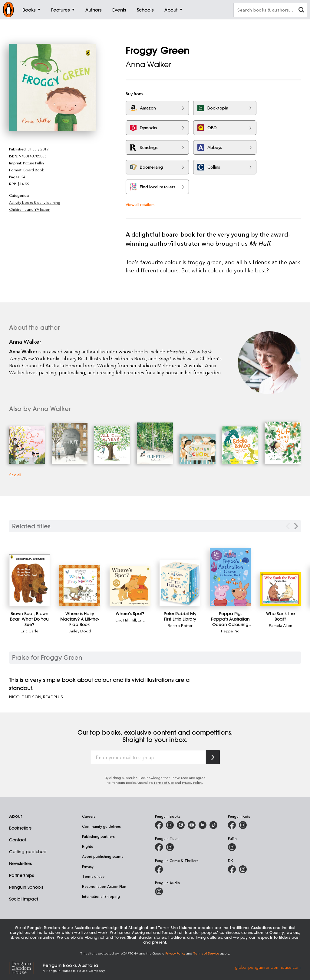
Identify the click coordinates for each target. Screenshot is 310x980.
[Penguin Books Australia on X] (181, 825)
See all (15, 475)
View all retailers (140, 204)
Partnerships (21, 875)
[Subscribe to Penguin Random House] (213, 757)
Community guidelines (101, 826)
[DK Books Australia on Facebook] (232, 869)
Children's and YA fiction (30, 209)
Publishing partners (98, 836)
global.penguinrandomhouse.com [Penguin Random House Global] (268, 967)
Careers (89, 816)
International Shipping (101, 896)
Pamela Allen (280, 625)
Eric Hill (122, 620)
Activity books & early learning (35, 202)
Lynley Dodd (80, 631)
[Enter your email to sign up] (148, 757)
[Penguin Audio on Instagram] (159, 891)
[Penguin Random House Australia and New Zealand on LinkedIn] (203, 825)
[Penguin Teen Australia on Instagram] (170, 847)
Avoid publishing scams (103, 856)
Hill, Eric (138, 620)
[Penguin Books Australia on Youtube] (192, 825)
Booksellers (20, 828)
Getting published (28, 852)
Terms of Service (206, 953)
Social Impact (24, 899)
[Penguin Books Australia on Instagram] (170, 825)
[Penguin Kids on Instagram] (243, 825)
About (15, 816)
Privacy (88, 866)
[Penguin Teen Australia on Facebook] (159, 847)
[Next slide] (296, 526)
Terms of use (93, 876)
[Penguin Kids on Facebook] (232, 825)
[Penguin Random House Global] (26, 967)
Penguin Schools (26, 887)
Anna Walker (148, 64)
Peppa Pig (230, 631)
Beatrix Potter (180, 625)
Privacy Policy (192, 782)
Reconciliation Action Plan (104, 886)
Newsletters (20, 864)
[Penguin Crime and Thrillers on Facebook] (159, 869)
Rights (87, 846)
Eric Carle (30, 631)
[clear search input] (301, 10)
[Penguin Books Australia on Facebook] (159, 825)
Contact (18, 840)
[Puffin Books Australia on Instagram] (232, 847)
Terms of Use (164, 782)
